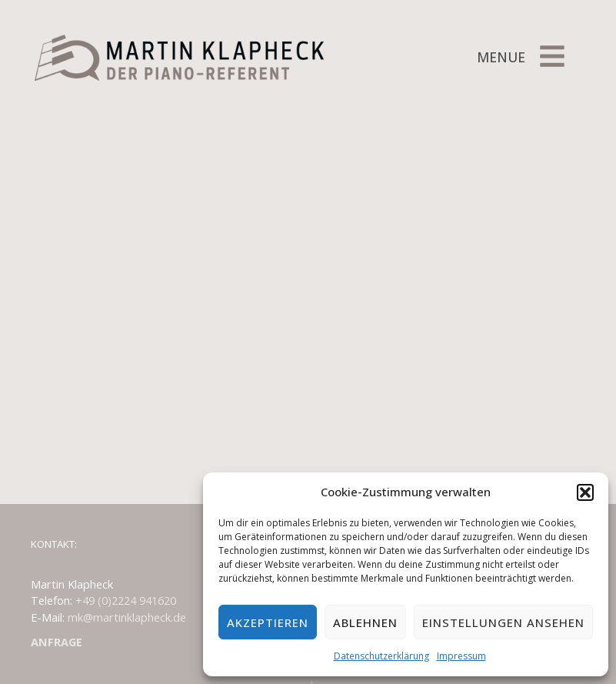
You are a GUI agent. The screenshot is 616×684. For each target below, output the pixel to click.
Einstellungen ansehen (503, 622)
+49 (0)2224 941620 (126, 600)
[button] (585, 492)
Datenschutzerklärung (381, 656)
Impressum (461, 656)
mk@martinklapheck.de (127, 617)
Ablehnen (365, 622)
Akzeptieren (268, 622)
